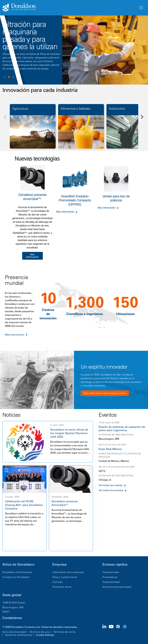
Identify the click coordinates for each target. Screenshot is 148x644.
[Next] (144, 119)
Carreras (57, 582)
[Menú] (141, 8)
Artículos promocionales (117, 587)
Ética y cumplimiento (65, 577)
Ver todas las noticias (111, 485)
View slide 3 (13, 77)
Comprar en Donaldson (16, 577)
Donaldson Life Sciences (17, 572)
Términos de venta (64, 632)
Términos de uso (39, 632)
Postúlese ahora (62, 587)
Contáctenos (12, 618)
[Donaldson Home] (69, 8)
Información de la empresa (68, 572)
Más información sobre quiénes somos (105, 393)
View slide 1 (5, 77)
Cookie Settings (45, 635)
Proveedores (110, 577)
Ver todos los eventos (111, 490)
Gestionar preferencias (19, 635)
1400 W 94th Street (14, 603)
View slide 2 (9, 77)
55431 (6, 612)
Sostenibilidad (111, 582)
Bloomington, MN (13, 607)
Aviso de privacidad (14, 632)
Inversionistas (111, 572)
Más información (32, 256)
